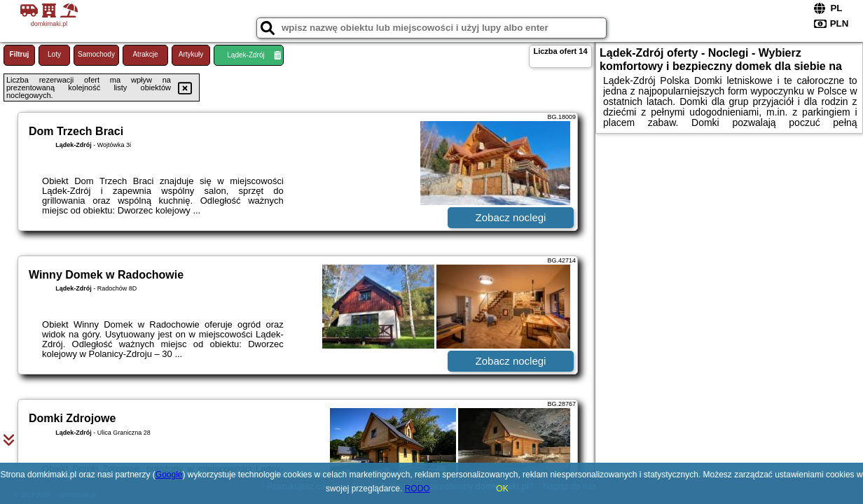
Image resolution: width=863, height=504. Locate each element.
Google (169, 475)
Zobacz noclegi (511, 217)
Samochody (96, 54)
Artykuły (191, 54)
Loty (54, 54)
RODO (417, 489)
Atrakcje (145, 54)
